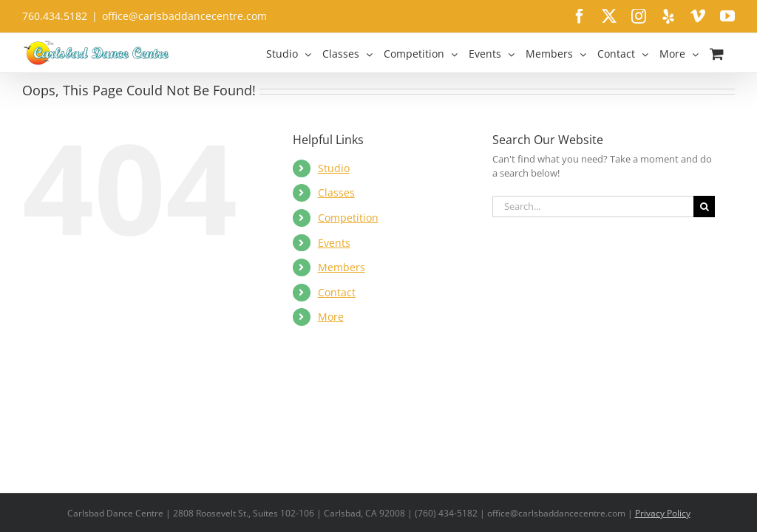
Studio (334, 168)
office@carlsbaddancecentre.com (184, 16)
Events (334, 243)
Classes (336, 192)
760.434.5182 (55, 16)
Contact (337, 292)
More (331, 317)
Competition (348, 218)
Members (342, 267)
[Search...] (593, 207)
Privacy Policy (663, 513)
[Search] (704, 207)
